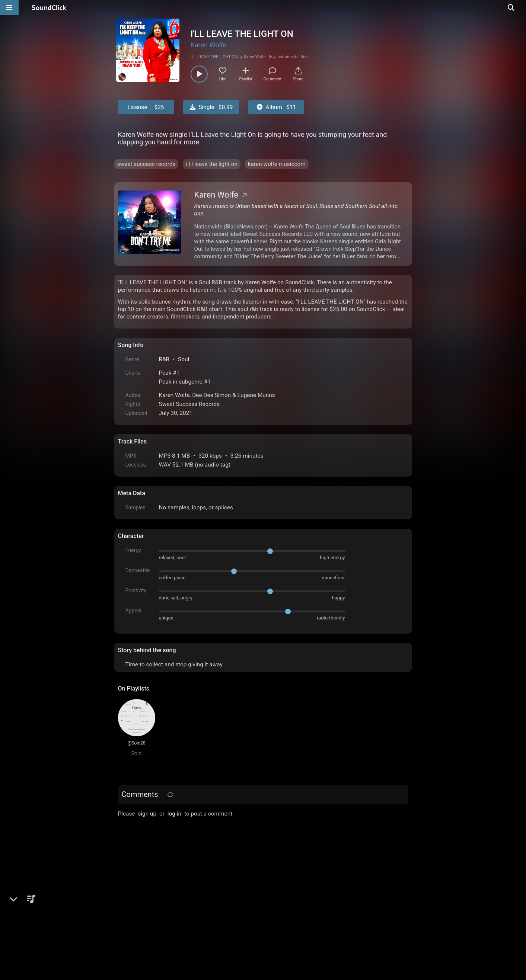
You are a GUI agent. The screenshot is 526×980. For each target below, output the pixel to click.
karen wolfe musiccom (277, 164)
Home (129, 896)
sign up (147, 814)
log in (174, 814)
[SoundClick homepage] (49, 7)
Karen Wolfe (209, 45)
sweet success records (146, 164)
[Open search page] (519, 7)
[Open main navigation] (9, 7)
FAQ (149, 896)
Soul (184, 359)
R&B (164, 359)
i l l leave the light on (211, 164)
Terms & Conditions (186, 896)
